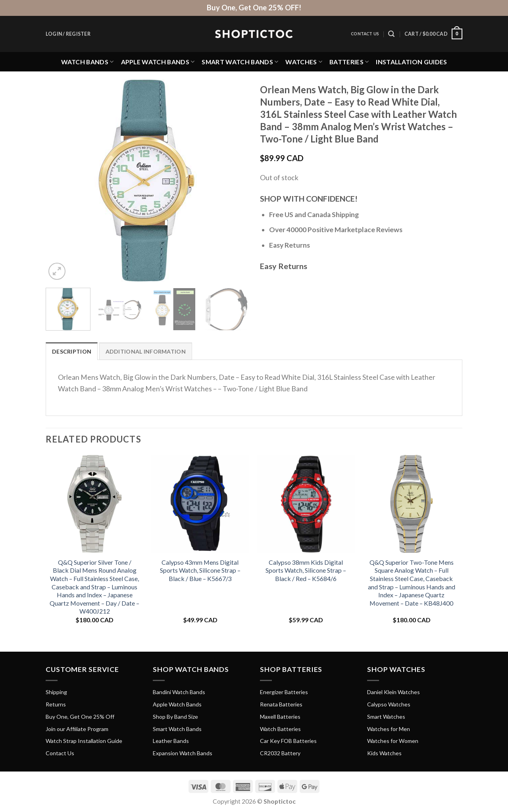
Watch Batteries (280, 729)
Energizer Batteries (284, 692)
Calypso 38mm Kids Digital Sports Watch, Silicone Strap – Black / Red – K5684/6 (306, 570)
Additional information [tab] (146, 351)
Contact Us (365, 34)
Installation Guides (411, 62)
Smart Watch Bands (240, 62)
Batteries (349, 62)
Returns (56, 704)
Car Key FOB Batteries (288, 741)
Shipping (56, 692)
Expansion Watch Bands (183, 753)
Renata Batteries (281, 704)
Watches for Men (389, 729)
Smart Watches (386, 717)
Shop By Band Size (175, 717)
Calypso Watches (389, 704)
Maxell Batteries (280, 717)
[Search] (391, 34)
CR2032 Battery (280, 753)
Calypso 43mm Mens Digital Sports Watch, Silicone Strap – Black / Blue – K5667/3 (200, 570)
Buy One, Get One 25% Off (80, 717)
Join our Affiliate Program (77, 729)
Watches (304, 62)
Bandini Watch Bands (179, 692)
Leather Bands (171, 741)
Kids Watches (384, 753)
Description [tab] (72, 351)
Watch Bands (88, 62)
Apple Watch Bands (158, 62)
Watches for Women (393, 741)
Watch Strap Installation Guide (84, 741)
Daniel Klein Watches (394, 692)
